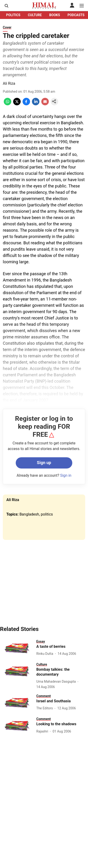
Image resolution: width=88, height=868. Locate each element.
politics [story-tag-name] (47, 514)
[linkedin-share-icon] (36, 104)
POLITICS (13, 15)
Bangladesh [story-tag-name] (29, 514)
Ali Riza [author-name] (9, 83)
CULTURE (35, 15)
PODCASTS (76, 15)
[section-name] (41, 641)
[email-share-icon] (45, 104)
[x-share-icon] (17, 104)
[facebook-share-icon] (26, 104)
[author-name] (46, 654)
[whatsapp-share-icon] (8, 104)
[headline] (62, 647)
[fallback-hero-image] (17, 648)
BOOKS (55, 15)
